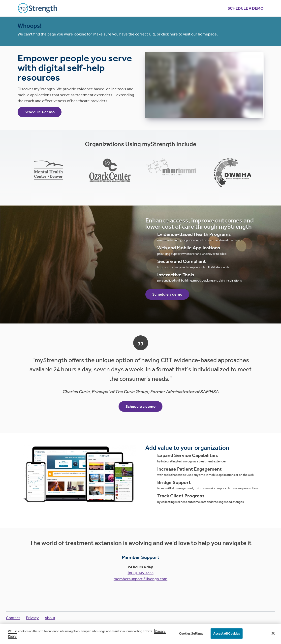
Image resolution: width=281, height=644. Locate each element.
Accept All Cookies (227, 637)
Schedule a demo (246, 8)
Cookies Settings (191, 637)
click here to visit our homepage (189, 34)
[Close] (273, 637)
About (50, 618)
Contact (13, 618)
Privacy (32, 618)
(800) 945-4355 (141, 573)
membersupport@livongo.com (140, 579)
